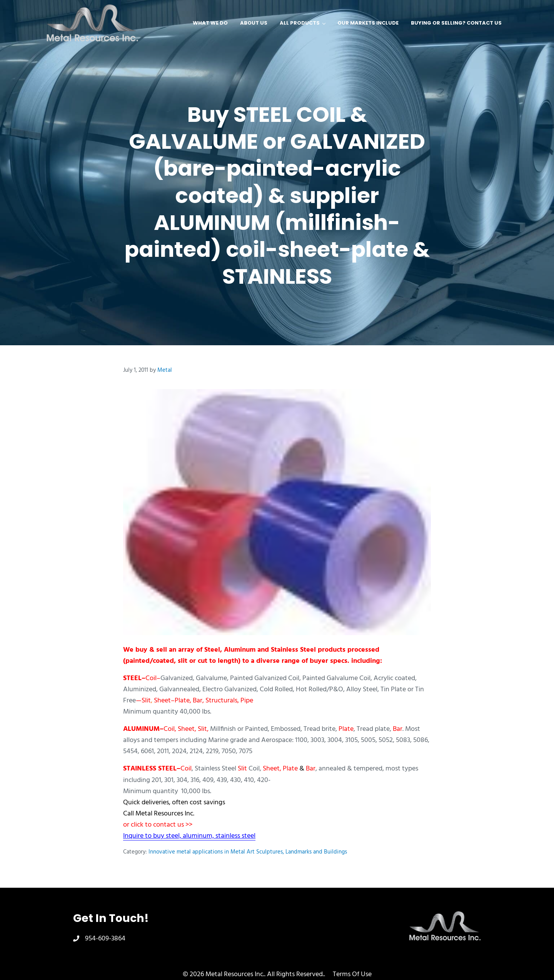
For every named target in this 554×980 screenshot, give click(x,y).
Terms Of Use (352, 974)
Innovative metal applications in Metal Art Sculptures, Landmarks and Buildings (248, 852)
